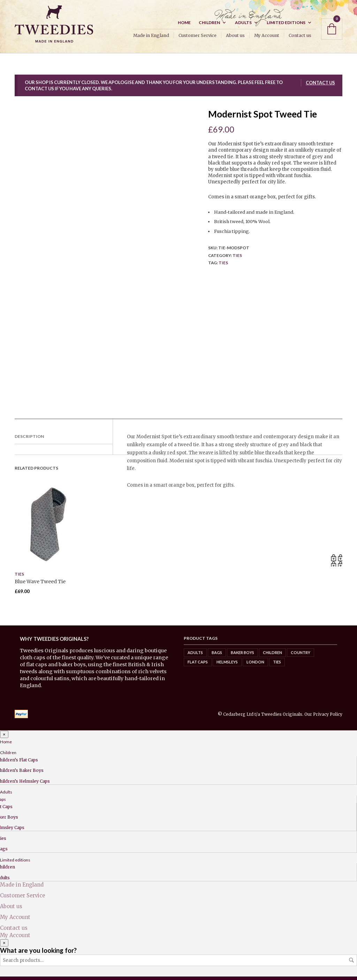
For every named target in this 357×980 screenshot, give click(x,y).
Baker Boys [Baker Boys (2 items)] (242, 656)
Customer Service (198, 39)
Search (351, 964)
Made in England (151, 39)
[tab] (64, 440)
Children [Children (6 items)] (272, 656)
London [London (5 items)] (255, 665)
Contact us (300, 39)
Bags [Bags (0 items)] (217, 656)
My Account (267, 39)
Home (184, 26)
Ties (237, 259)
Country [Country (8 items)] (301, 656)
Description (29, 440)
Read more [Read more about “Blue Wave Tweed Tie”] (336, 564)
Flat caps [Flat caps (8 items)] (198, 665)
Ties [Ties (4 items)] (277, 665)
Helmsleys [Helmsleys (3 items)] (227, 665)
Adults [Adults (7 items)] (195, 656)
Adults (243, 26)
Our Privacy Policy (323, 718)
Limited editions (286, 26)
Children (209, 26)
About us (235, 39)
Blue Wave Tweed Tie (40, 585)
